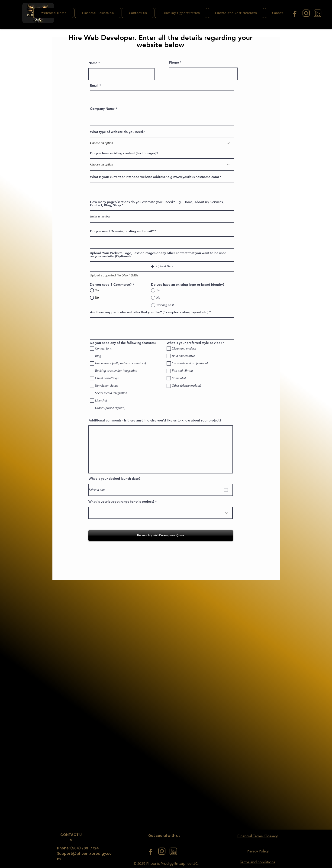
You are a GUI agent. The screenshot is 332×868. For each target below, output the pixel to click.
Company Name (102, 109)
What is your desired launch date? (114, 479)
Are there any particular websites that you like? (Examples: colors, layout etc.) (149, 312)
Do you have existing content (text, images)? (124, 153)
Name (93, 63)
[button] (162, 266)
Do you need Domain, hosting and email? (122, 231)
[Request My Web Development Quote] (161, 536)
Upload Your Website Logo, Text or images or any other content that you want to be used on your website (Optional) (158, 255)
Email (94, 85)
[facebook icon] (295, 13)
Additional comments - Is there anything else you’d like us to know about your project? (155, 420)
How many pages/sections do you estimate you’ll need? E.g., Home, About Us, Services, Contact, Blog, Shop (157, 204)
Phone (174, 62)
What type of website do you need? (117, 132)
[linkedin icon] (317, 13)
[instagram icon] (306, 13)
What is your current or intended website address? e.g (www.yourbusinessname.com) (154, 177)
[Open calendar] (226, 490)
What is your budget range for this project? (121, 502)
